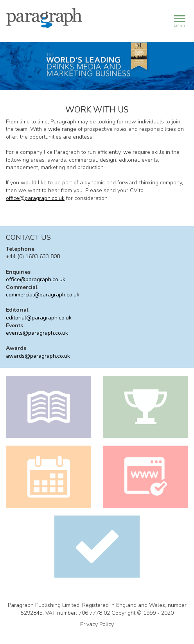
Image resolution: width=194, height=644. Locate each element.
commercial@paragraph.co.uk (43, 295)
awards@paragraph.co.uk (38, 356)
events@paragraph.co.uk (37, 333)
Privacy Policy (97, 624)
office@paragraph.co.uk (35, 198)
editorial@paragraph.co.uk (39, 318)
